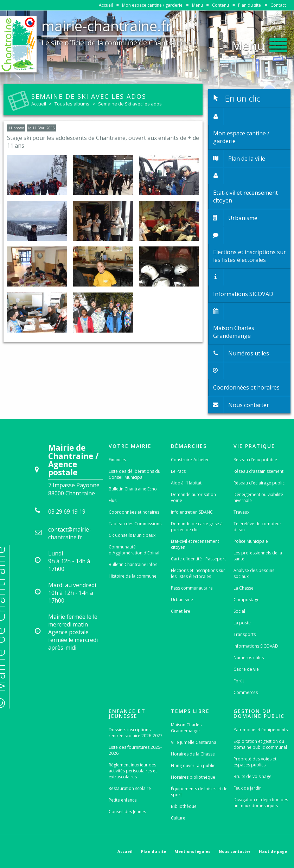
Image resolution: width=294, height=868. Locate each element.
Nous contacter (235, 851)
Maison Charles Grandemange (186, 728)
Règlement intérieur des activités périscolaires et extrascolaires (133, 771)
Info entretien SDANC (192, 512)
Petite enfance (123, 800)
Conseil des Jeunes (127, 812)
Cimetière (181, 611)
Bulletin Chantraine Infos (133, 564)
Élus (113, 500)
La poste (242, 623)
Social (239, 611)
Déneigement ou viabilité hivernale (258, 497)
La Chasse (244, 588)
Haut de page (273, 851)
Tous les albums (72, 104)
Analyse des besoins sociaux (254, 573)
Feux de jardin (248, 788)
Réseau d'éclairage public (259, 483)
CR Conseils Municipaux (132, 535)
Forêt (239, 681)
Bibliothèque (184, 806)
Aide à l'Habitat (186, 483)
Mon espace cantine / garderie (152, 5)
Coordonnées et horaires (134, 512)
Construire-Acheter (190, 460)
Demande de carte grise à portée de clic (197, 527)
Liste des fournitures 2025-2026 (135, 750)
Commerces (246, 692)
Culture (178, 818)
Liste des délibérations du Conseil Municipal (135, 474)
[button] (259, 44)
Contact (278, 5)
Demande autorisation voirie (193, 497)
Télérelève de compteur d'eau (257, 527)
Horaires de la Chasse (193, 754)
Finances (117, 460)
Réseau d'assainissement (258, 471)
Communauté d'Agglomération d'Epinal (134, 550)
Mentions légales (192, 851)
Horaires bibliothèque (193, 777)
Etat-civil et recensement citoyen (195, 544)
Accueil (106, 5)
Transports (245, 634)
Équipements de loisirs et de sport (199, 792)
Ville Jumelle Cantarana (194, 742)
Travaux (241, 512)
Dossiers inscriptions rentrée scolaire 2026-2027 (136, 733)
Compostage (247, 600)
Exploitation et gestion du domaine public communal (260, 744)
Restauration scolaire (130, 788)
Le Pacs (178, 471)
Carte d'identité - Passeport (198, 559)
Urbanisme (182, 600)
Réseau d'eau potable (255, 460)
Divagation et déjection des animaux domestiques (261, 803)
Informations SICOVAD (256, 646)
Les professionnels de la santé (258, 556)
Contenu (220, 5)
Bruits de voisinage (253, 776)
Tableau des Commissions (135, 524)
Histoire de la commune (133, 576)
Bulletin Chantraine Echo (133, 489)
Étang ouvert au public (193, 766)
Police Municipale (251, 541)
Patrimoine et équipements (261, 730)
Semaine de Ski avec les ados (130, 104)
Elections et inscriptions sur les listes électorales (198, 573)
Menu (197, 5)
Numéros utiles (249, 658)
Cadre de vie (246, 669)
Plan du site (250, 5)
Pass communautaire (192, 588)
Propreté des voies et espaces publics (255, 762)
